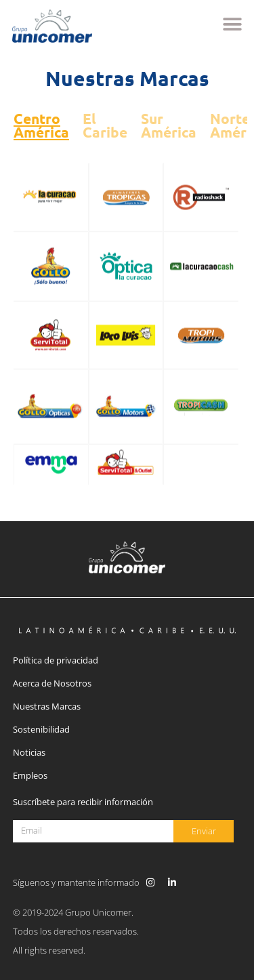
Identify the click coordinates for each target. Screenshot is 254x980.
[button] (232, 25)
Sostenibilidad (41, 729)
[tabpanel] (127, 324)
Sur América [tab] (169, 125)
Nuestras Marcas (47, 706)
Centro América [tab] (41, 125)
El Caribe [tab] (105, 125)
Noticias (29, 752)
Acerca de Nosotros (52, 683)
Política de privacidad (56, 660)
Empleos (30, 775)
